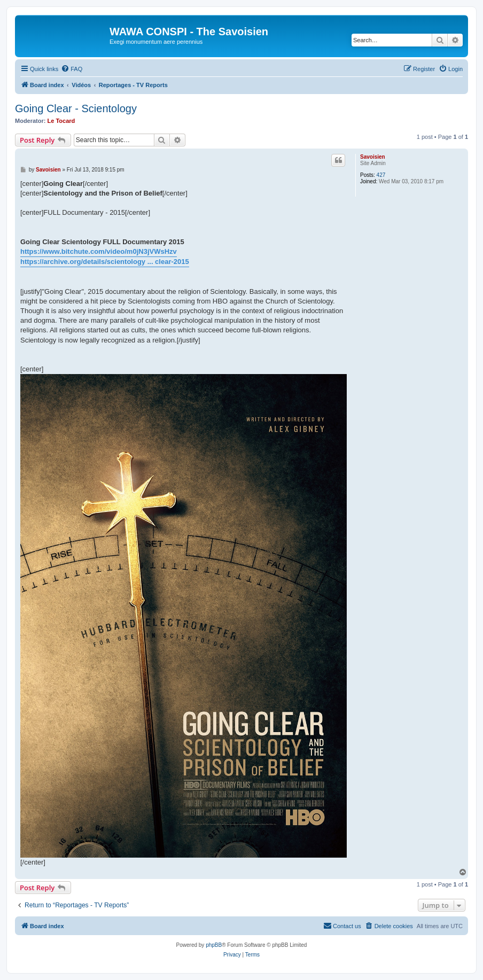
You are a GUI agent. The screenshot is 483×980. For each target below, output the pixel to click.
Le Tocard (61, 121)
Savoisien (373, 157)
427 (381, 175)
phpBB (214, 945)
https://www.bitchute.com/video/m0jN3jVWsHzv (99, 251)
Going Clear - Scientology (76, 108)
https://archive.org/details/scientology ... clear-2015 (105, 262)
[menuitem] (72, 69)
